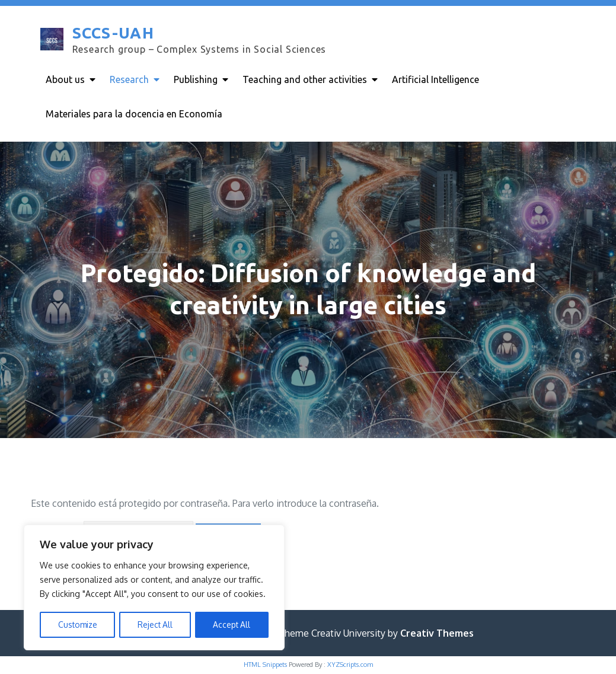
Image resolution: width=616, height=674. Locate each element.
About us (65, 79)
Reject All (155, 625)
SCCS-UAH (112, 33)
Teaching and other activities (305, 79)
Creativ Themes (437, 634)
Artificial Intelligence (435, 79)
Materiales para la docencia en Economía (134, 114)
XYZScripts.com (350, 666)
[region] (154, 588)
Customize (77, 625)
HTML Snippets (265, 666)
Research (129, 79)
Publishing (196, 79)
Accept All (232, 625)
